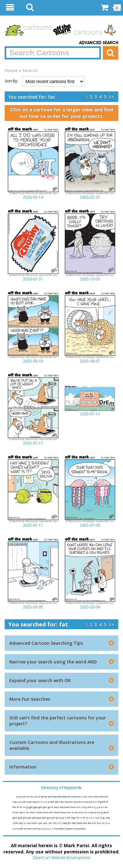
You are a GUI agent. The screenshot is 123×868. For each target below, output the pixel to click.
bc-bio (49, 796)
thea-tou (82, 823)
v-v (14, 828)
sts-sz (57, 823)
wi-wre (28, 828)
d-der (52, 802)
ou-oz (97, 812)
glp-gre (38, 807)
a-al (19, 796)
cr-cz (45, 802)
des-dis (60, 802)
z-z (52, 828)
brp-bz (77, 796)
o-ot (91, 812)
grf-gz (47, 807)
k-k (101, 807)
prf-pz (56, 817)
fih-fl (105, 802)
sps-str (48, 823)
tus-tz (101, 823)
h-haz (56, 807)
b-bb (41, 796)
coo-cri (37, 802)
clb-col (17, 802)
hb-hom (65, 807)
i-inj (84, 807)
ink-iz (91, 807)
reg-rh (75, 817)
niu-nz (84, 812)
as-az (34, 796)
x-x (43, 828)
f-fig (99, 802)
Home (11, 70)
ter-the (72, 823)
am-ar (26, 796)
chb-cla (103, 796)
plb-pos (37, 817)
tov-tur (92, 823)
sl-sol (27, 823)
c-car (85, 796)
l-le (105, 807)
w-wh (20, 828)
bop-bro (67, 796)
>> (111, 96)
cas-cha (93, 796)
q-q (62, 817)
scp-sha (105, 817)
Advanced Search (99, 43)
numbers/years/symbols (70, 828)
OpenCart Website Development (61, 858)
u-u (108, 823)
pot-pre (47, 817)
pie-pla (27, 817)
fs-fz (23, 807)
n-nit (75, 812)
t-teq (64, 823)
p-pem (105, 812)
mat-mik (43, 812)
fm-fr (16, 807)
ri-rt (82, 817)
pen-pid (18, 817)
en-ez (93, 802)
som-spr (37, 823)
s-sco (96, 817)
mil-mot (54, 812)
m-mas (31, 812)
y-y (47, 828)
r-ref (68, 817)
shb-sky (18, 823)
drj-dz (78, 802)
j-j (97, 807)
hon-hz (76, 807)
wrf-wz (37, 828)
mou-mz (66, 812)
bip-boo (57, 796)
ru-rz (89, 817)
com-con (27, 802)
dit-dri (69, 802)
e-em (86, 802)
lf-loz (16, 812)
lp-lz (23, 812)
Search (30, 70)
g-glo (30, 807)
